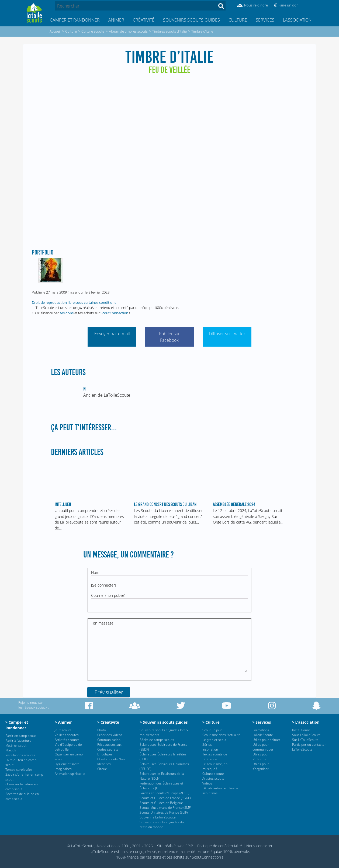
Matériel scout (16, 745)
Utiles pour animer (266, 740)
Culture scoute (213, 774)
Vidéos (207, 783)
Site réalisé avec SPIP (175, 846)
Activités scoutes (67, 740)
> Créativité (108, 722)
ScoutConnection (114, 313)
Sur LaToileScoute (305, 740)
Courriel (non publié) (108, 595)
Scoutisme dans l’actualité (221, 735)
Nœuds (11, 750)
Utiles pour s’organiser (261, 766)
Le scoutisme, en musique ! (215, 766)
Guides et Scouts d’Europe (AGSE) (164, 793)
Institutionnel (302, 730)
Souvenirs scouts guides (191, 20)
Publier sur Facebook (169, 337)
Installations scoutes (20, 755)
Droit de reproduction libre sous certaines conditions (74, 302)
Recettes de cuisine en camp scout (22, 796)
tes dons (67, 313)
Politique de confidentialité (220, 846)
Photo (102, 730)
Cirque (102, 769)
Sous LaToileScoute (306, 735)
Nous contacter (259, 846)
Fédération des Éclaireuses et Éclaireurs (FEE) (161, 786)
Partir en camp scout (21, 736)
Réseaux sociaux (109, 745)
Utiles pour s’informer (261, 757)
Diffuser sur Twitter (227, 334)
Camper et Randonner (75, 20)
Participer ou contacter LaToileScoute (309, 747)
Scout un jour (212, 730)
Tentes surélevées (19, 770)
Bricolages (105, 754)
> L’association (306, 722)
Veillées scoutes (67, 735)
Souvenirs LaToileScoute (158, 817)
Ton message (102, 623)
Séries (207, 745)
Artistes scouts (213, 778)
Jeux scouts (63, 730)
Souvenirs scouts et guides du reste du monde (162, 825)
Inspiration (210, 749)
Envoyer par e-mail (112, 334)
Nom (95, 572)
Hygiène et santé (67, 764)
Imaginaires (63, 769)
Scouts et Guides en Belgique (161, 803)
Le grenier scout (214, 740)
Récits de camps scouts (157, 740)
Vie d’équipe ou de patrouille (68, 747)
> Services (262, 722)
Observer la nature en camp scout (22, 787)
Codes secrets (108, 749)
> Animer (63, 722)
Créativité (144, 20)
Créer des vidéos (110, 735)
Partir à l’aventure (18, 740)
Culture (238, 20)
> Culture (211, 722)
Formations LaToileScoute (263, 732)
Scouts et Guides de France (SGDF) (165, 798)
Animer (116, 20)
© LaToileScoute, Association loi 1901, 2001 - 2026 (110, 846)
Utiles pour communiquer (263, 747)
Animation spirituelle (70, 774)
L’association (297, 20)
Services (265, 20)
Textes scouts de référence (215, 757)
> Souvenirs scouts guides (164, 722)
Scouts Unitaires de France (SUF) (164, 812)
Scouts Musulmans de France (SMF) (165, 808)
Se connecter (103, 585)
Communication (109, 740)
